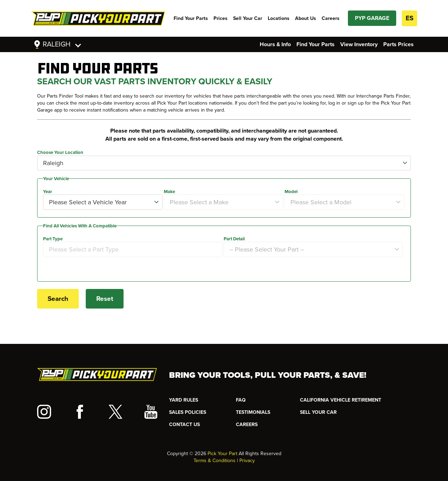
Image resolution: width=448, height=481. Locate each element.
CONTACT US (184, 425)
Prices (220, 18)
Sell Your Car (248, 18)
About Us (306, 18)
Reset (105, 299)
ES (409, 18)
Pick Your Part (222, 454)
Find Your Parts (191, 18)
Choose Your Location (60, 153)
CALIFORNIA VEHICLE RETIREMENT (341, 400)
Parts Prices (398, 44)
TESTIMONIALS (253, 412)
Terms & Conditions (215, 461)
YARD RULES (184, 400)
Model (291, 192)
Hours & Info (275, 44)
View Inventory (359, 44)
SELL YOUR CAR (318, 412)
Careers (331, 18)
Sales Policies (188, 412)
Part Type (53, 239)
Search (58, 299)
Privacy (247, 461)
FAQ (241, 400)
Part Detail (234, 239)
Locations (279, 18)
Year (48, 192)
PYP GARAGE (372, 18)
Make (169, 192)
